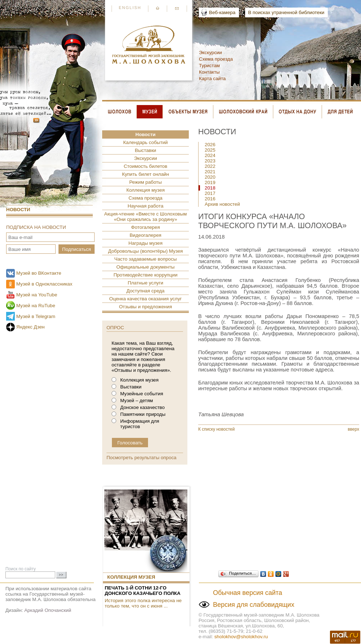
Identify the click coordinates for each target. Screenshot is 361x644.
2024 (210, 155)
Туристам (209, 66)
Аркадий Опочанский (48, 610)
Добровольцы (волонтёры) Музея (145, 251)
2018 (210, 188)
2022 (210, 166)
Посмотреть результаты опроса (142, 458)
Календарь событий (145, 142)
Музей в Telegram (36, 316)
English (130, 8)
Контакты (209, 72)
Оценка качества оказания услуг (146, 299)
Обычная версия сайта (248, 593)
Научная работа (145, 206)
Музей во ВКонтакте (39, 273)
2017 (210, 193)
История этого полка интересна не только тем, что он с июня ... (143, 603)
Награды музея (145, 243)
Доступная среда (145, 291)
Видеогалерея (145, 235)
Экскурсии (210, 53)
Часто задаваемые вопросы (146, 259)
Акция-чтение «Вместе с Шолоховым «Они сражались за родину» (146, 217)
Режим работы (145, 182)
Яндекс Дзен (31, 327)
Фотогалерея (145, 227)
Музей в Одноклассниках (44, 284)
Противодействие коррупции (145, 275)
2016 (210, 199)
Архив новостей (222, 204)
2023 (210, 161)
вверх (353, 429)
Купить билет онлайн (145, 174)
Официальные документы (145, 267)
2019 (210, 182)
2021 (210, 172)
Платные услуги (146, 283)
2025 (210, 150)
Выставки (146, 150)
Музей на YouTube (37, 295)
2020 (210, 177)
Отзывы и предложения (146, 307)
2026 (210, 145)
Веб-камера (222, 12)
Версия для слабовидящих (254, 605)
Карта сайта (212, 79)
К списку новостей (216, 429)
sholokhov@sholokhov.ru (241, 637)
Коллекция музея (145, 190)
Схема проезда (216, 59)
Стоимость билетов (146, 166)
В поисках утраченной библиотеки (286, 12)
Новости (18, 210)
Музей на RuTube (36, 306)
